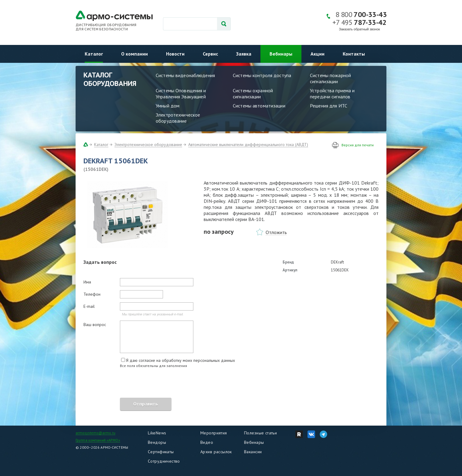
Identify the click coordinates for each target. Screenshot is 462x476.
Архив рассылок (216, 452)
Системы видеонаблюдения (185, 75)
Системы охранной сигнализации (253, 93)
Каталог (94, 54)
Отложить (276, 232)
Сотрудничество (164, 461)
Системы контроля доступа (262, 75)
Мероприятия (214, 433)
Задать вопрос (100, 262)
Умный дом (168, 106)
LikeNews (157, 433)
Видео (207, 442)
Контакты (354, 54)
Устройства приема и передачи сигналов (332, 93)
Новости (175, 54)
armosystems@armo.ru (95, 433)
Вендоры (157, 442)
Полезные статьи (260, 433)
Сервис (210, 54)
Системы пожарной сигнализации (330, 78)
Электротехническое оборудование (178, 118)
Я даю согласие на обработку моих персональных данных (180, 360)
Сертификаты (161, 452)
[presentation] (130, 384)
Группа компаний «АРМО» (98, 440)
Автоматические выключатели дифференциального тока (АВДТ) (248, 144)
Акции (318, 54)
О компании (134, 54)
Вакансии (253, 452)
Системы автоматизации (259, 106)
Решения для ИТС (329, 106)
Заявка (244, 54)
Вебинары (281, 54)
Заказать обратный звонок (360, 29)
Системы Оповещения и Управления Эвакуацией (181, 93)
